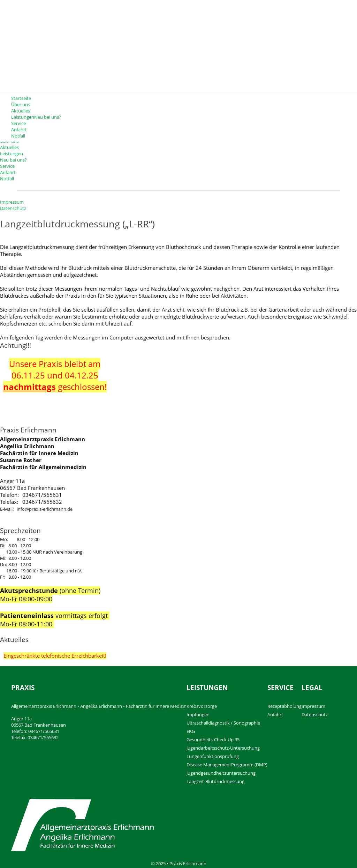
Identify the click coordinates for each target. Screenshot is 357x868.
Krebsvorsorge (202, 706)
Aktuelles (21, 111)
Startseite (21, 98)
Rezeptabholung (284, 706)
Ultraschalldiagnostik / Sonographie (223, 723)
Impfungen (198, 714)
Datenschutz (13, 208)
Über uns (21, 104)
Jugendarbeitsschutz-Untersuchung (223, 748)
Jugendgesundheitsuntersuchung (221, 773)
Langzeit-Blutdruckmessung (215, 781)
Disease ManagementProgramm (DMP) (227, 765)
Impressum (12, 202)
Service (18, 123)
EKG (191, 731)
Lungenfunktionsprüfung (213, 756)
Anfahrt (19, 130)
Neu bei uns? (48, 117)
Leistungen (12, 154)
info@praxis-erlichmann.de (45, 509)
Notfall (18, 136)
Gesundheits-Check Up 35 (213, 740)
